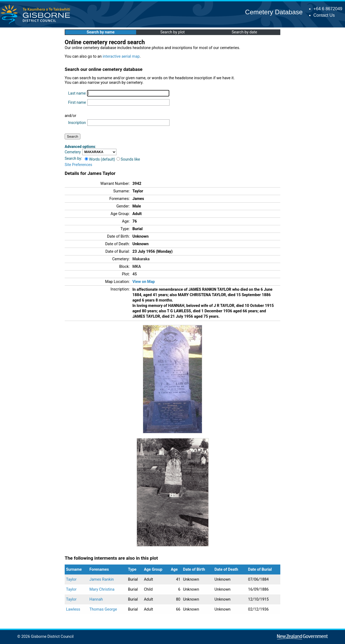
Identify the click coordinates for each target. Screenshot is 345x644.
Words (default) (100, 159)
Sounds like (128, 159)
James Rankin (102, 579)
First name (77, 102)
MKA (137, 267)
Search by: (73, 158)
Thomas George (103, 609)
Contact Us (324, 15)
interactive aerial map (121, 56)
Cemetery (73, 152)
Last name (77, 93)
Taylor (71, 579)
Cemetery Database (274, 12)
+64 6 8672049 (328, 9)
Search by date (244, 32)
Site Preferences (78, 165)
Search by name (101, 32)
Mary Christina (102, 589)
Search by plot (173, 32)
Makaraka (141, 259)
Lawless (73, 609)
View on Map (144, 282)
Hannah (96, 599)
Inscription (77, 123)
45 (135, 274)
